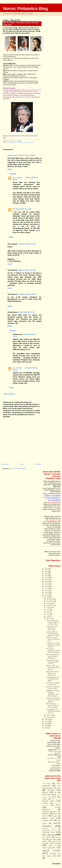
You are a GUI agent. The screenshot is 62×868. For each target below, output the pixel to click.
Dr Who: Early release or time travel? (53, 684)
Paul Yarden (12, 155)
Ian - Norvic (17, 178)
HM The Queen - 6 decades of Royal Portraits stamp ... (52, 705)
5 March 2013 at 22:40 (27, 270)
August (49, 608)
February (50, 715)
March (49, 618)
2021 (46, 580)
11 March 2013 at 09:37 (27, 294)
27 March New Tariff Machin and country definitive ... (53, 645)
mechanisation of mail (50, 830)
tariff (59, 856)
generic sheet (48, 818)
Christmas (51, 790)
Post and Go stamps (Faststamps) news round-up (53, 662)
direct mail (57, 812)
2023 (46, 575)
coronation (19, 142)
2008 (46, 728)
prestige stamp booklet (51, 843)
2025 (46, 571)
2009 (46, 726)
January (49, 717)
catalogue (45, 803)
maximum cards (48, 828)
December (50, 599)
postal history (53, 839)
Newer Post (5, 464)
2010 (46, 724)
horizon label (47, 820)
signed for (52, 845)
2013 (46, 597)
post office (46, 837)
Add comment (9, 394)
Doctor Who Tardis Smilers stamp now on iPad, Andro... (53, 622)
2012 (46, 719)
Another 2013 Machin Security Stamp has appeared (53, 700)
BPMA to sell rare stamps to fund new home (53, 639)
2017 (46, 588)
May (48, 614)
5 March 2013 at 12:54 (27, 244)
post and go (48, 835)
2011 (46, 721)
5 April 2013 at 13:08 (23, 209)
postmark (55, 841)
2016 (46, 590)
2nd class (57, 788)
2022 (46, 578)
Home (22, 464)
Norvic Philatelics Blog (26, 9)
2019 (46, 584)
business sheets (49, 801)
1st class (46, 783)
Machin (45, 792)
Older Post (38, 464)
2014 (46, 595)
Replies (13, 174)
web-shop (55, 508)
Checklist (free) (56, 766)
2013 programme (11, 142)
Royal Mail (47, 795)
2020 (46, 582)
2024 (46, 573)
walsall (31, 142)
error (47, 814)
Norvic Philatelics (28, 14)
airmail (53, 797)
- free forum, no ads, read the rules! (54, 751)
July (48, 610)
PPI (56, 792)
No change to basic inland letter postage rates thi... (53, 711)
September (50, 605)
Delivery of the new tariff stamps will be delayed (53, 668)
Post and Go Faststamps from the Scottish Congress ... (53, 651)
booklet (45, 799)
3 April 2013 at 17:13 (26, 312)
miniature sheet (49, 832)
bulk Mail (55, 799)
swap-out (49, 856)
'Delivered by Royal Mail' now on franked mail (52, 673)
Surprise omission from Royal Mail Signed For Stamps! (53, 634)
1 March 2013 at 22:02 (27, 155)
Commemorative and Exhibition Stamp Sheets (53, 679)
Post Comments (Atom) (18, 469)
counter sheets (55, 805)
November (50, 601)
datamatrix (46, 812)
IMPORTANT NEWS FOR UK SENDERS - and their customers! (53, 693)
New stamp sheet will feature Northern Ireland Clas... (53, 656)
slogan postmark (49, 848)
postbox (45, 841)
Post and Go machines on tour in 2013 (53, 688)
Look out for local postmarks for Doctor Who (52, 628)
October (49, 603)
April (48, 616)
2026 (46, 569)
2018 (46, 586)
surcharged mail (55, 854)
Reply (10, 169)
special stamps (25, 142)
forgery (55, 816)
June (48, 612)
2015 (46, 593)
